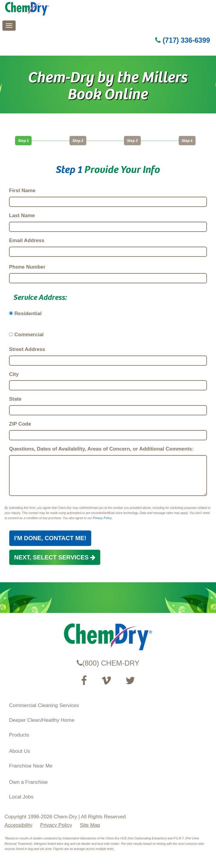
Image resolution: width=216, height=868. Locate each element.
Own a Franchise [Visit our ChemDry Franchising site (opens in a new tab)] (28, 782)
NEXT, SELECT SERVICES (55, 557)
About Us (20, 751)
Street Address (27, 349)
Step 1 (23, 140)
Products (19, 735)
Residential (28, 314)
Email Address (27, 240)
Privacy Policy (102, 518)
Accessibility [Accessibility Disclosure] (19, 825)
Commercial (29, 335)
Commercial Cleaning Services (44, 705)
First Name (22, 191)
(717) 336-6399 (183, 40)
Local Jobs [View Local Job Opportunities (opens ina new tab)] (21, 797)
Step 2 (78, 140)
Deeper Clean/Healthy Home (42, 720)
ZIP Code (20, 424)
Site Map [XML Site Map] (90, 825)
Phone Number (27, 267)
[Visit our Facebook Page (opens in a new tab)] (84, 681)
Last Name (22, 215)
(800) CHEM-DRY (108, 663)
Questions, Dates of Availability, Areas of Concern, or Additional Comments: (101, 449)
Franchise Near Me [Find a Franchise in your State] (31, 766)
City (14, 374)
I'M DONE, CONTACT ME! (50, 538)
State (15, 399)
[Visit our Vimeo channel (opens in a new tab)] (106, 681)
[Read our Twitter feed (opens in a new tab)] (130, 681)
